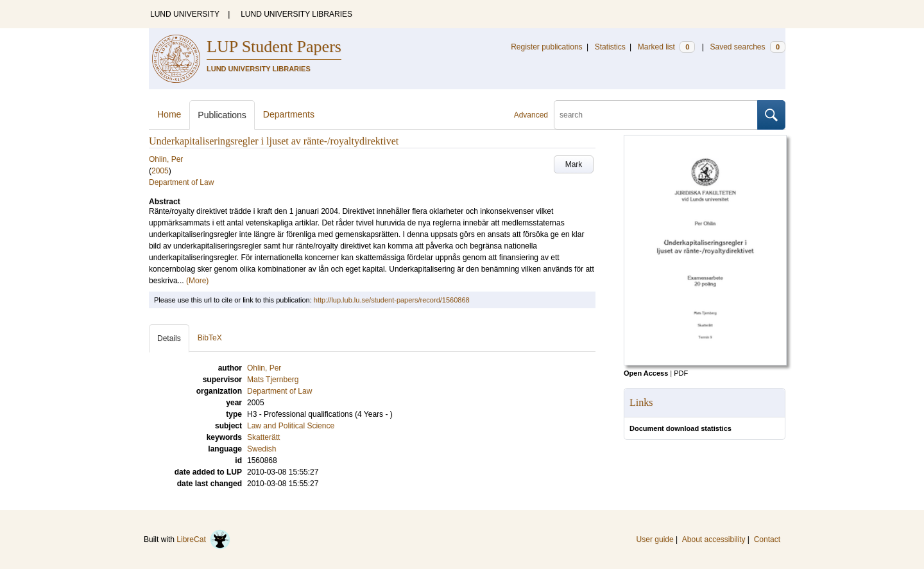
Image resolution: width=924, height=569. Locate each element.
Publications (222, 115)
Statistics (610, 47)
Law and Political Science (291, 426)
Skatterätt (263, 437)
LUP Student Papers (274, 47)
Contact (767, 539)
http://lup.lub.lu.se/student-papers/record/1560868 (392, 300)
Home (169, 114)
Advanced (531, 115)
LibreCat (203, 539)
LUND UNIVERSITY (185, 14)
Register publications (546, 47)
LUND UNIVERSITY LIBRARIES (296, 14)
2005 (160, 171)
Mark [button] (574, 164)
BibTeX (210, 338)
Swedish (261, 449)
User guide (655, 539)
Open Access (646, 373)
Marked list (666, 47)
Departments (289, 114)
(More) (197, 281)
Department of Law (181, 182)
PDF (681, 373)
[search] (656, 115)
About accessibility (714, 539)
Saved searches (748, 47)
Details (169, 338)
